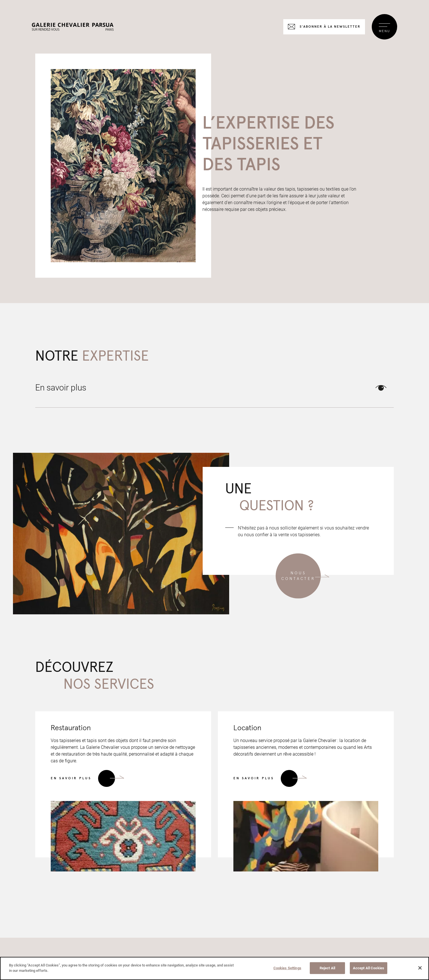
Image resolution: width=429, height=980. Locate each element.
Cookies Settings (287, 968)
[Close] (420, 968)
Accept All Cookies (369, 968)
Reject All (327, 968)
